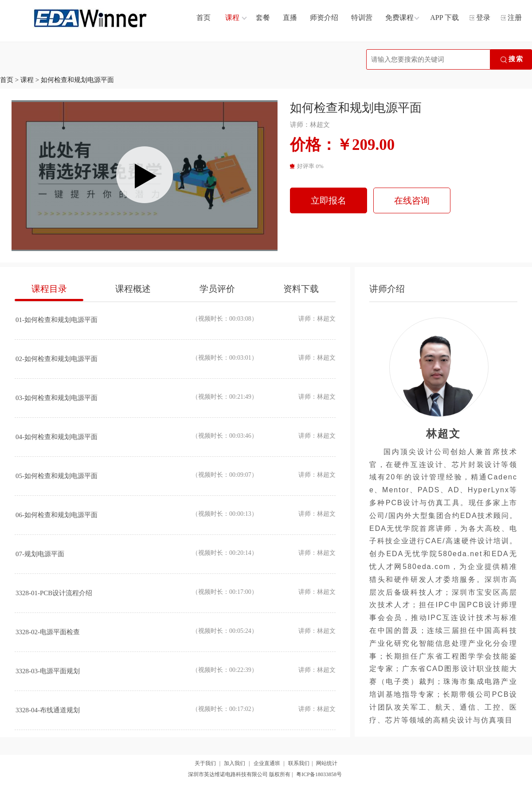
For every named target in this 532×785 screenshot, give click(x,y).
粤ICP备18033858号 (319, 774)
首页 (7, 80)
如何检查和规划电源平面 (77, 80)
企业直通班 (267, 763)
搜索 (511, 60)
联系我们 (299, 763)
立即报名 (329, 200)
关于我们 (205, 763)
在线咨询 (412, 200)
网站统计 (327, 763)
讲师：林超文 (310, 125)
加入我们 (235, 763)
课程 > (31, 80)
